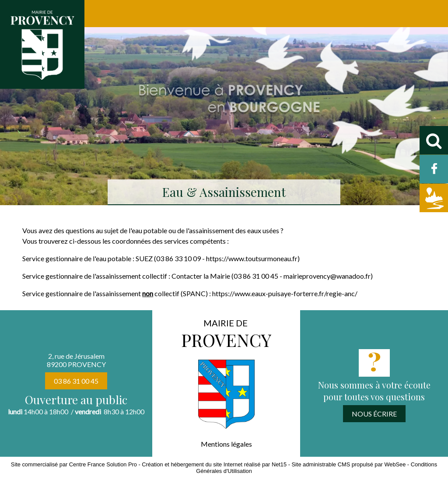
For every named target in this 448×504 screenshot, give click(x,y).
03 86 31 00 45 (76, 381)
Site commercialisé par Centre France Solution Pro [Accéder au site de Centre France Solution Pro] (74, 464)
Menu (26, 14)
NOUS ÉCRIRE (374, 414)
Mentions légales (226, 444)
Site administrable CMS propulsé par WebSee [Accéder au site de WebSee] (348, 464)
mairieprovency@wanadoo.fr (327, 276)
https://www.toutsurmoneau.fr (252, 258)
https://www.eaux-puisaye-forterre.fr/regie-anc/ (285, 293)
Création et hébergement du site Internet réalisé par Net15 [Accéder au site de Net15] (214, 464)
